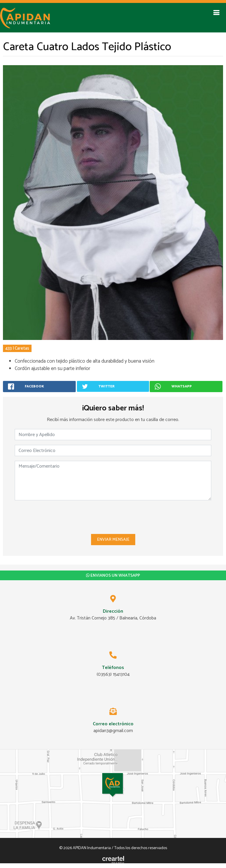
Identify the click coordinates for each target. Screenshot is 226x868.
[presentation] (113, 517)
